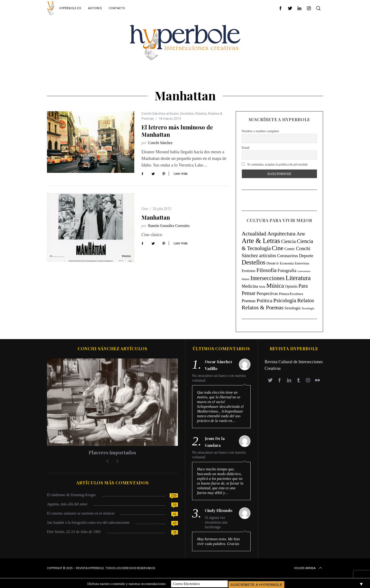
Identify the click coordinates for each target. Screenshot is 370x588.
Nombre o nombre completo (260, 131)
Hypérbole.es (70, 8)
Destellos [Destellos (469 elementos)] (254, 262)
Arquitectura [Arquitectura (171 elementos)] (281, 234)
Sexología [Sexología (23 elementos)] (292, 308)
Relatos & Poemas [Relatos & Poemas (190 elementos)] (263, 307)
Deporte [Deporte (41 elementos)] (306, 256)
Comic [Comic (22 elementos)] (290, 249)
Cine (145, 209)
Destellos (187, 114)
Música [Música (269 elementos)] (275, 286)
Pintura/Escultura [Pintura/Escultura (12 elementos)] (291, 294)
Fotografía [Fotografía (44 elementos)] (287, 271)
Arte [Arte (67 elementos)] (301, 234)
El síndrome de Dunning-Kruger (71, 495)
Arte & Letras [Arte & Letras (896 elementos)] (261, 241)
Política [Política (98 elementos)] (265, 301)
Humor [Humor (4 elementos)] (245, 279)
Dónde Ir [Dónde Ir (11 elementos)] (273, 263)
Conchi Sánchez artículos (160, 114)
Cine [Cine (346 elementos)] (278, 248)
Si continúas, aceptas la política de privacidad (275, 164)
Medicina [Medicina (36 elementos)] (250, 286)
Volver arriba (309, 568)
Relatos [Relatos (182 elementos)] (306, 300)
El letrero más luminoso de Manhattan (177, 131)
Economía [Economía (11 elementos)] (287, 263)
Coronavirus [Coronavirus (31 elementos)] (287, 256)
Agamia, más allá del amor (67, 504)
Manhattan (156, 217)
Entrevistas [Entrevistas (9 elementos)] (302, 263)
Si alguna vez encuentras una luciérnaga (216, 522)
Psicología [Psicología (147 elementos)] (285, 300)
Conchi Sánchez (160, 143)
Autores (95, 8)
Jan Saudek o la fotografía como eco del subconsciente (88, 522)
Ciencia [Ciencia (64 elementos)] (288, 241)
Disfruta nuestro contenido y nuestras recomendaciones (126, 583)
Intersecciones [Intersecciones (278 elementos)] (267, 278)
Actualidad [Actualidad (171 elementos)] (254, 234)
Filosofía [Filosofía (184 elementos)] (267, 270)
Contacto (117, 8)
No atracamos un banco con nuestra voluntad (219, 378)
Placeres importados (112, 452)
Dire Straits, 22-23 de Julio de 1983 (74, 532)
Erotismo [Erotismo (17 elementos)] (248, 271)
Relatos (201, 114)
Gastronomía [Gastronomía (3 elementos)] (304, 271)
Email (246, 148)
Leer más (181, 174)
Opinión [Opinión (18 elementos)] (291, 286)
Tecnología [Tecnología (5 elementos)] (308, 308)
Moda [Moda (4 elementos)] (262, 287)
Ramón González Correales (169, 226)
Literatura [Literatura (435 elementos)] (298, 278)
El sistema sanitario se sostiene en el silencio (81, 513)
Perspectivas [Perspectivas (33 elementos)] (267, 294)
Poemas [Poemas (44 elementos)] (249, 301)
